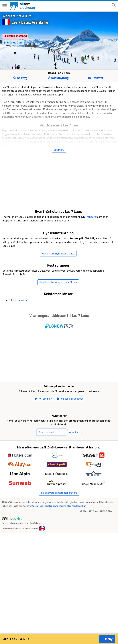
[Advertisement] (59, 178)
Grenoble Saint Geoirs (21, 142)
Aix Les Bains (26, 131)
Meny (107, 639)
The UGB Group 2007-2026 (97, 511)
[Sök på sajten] (114, 5)
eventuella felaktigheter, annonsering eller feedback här (56, 506)
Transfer (95, 78)
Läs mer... (59, 150)
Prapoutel (91, 217)
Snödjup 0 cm (13, 43)
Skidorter (9, 16)
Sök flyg (20, 78)
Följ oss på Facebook (70, 399)
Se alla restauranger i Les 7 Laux (58, 282)
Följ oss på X (43, 399)
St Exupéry (81, 142)
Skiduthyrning (58, 78)
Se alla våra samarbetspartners (59, 493)
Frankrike (25, 16)
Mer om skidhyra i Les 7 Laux (58, 254)
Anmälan (74, 432)
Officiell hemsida (18, 300)
